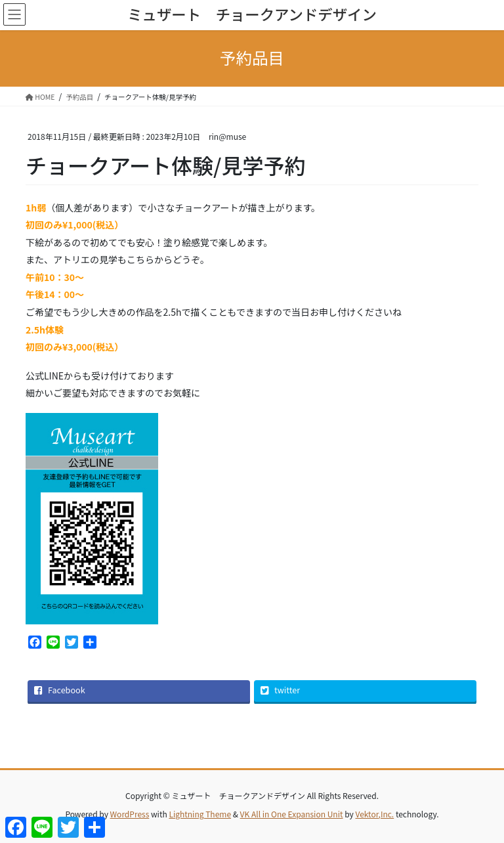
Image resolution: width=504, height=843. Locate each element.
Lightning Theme (200, 814)
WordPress (130, 814)
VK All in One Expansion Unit (292, 814)
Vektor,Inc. (374, 814)
